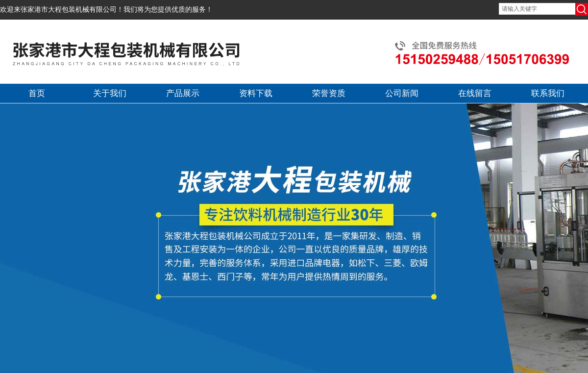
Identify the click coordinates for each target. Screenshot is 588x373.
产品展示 (183, 93)
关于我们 (110, 93)
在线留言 (475, 93)
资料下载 (256, 93)
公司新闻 (402, 93)
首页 (37, 93)
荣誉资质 (329, 93)
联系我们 (548, 93)
